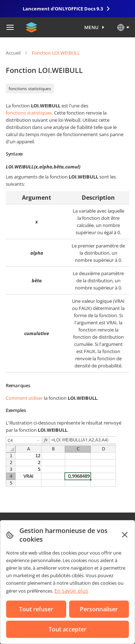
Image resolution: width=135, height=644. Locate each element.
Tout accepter (67, 629)
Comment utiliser (24, 398)
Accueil (13, 53)
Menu (92, 27)
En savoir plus (71, 591)
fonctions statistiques (30, 89)
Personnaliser (99, 609)
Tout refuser (36, 609)
